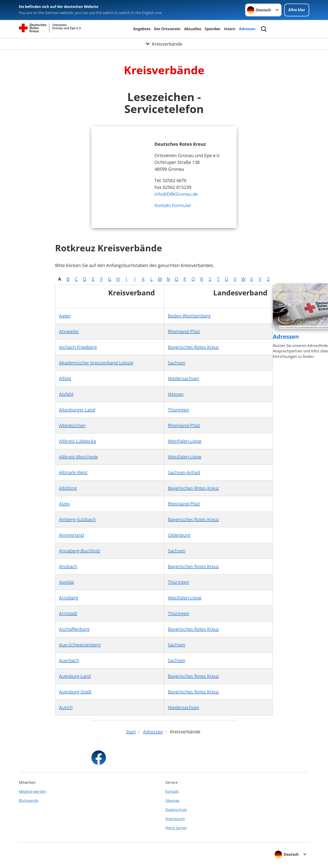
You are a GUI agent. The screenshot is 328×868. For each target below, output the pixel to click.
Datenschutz (176, 810)
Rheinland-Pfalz (184, 331)
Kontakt (172, 791)
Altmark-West (73, 472)
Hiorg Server (176, 828)
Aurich (66, 707)
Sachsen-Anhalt (184, 472)
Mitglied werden (33, 791)
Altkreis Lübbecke (78, 441)
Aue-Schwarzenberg (80, 645)
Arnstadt (68, 613)
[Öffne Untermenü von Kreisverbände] (164, 44)
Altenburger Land (77, 410)
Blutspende (29, 801)
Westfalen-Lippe (185, 441)
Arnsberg (69, 598)
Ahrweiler (69, 331)
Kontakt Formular (173, 205)
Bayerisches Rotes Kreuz (193, 347)
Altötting (68, 488)
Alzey (64, 504)
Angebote (142, 29)
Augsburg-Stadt (75, 692)
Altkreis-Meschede (78, 457)
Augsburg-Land (75, 676)
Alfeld (65, 378)
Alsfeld (66, 394)
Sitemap (172, 801)
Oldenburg (179, 535)
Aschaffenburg (74, 629)
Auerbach (69, 660)
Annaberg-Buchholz (80, 551)
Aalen (65, 316)
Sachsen (177, 363)
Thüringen (179, 410)
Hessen (176, 394)
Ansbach (68, 566)
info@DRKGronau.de (176, 194)
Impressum (175, 819)
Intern (230, 29)
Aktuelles (193, 29)
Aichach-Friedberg (78, 347)
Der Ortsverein (167, 29)
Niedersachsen (184, 378)
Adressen (247, 29)
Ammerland (71, 535)
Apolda (66, 582)
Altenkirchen (72, 425)
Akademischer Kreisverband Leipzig (96, 363)
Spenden (213, 29)
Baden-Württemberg (189, 316)
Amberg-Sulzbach (77, 519)
